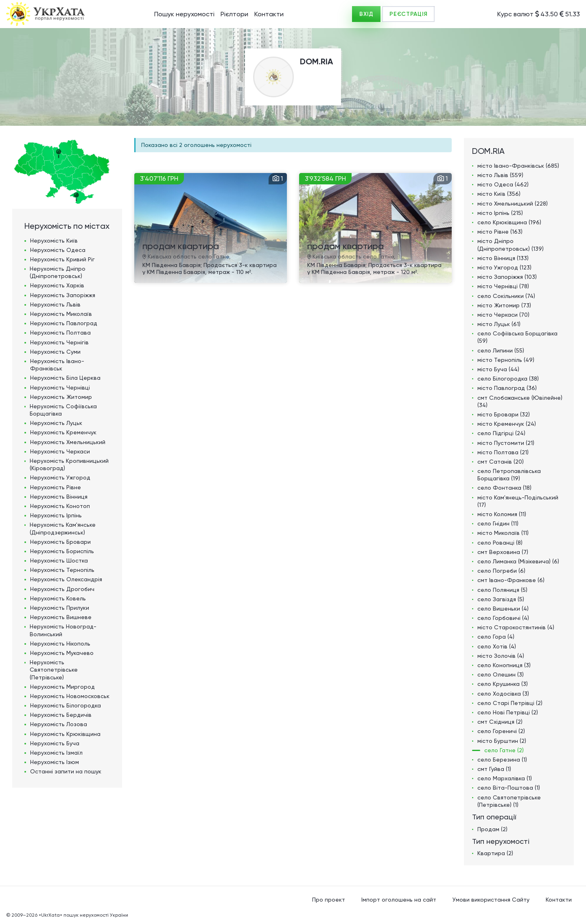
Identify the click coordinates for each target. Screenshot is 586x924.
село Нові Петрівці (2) (508, 712)
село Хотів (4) (497, 646)
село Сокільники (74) (506, 296)
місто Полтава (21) (503, 452)
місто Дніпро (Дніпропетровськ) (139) (511, 245)
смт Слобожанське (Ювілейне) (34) (520, 401)
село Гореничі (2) (501, 731)
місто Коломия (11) (502, 514)
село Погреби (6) (501, 571)
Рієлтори (234, 14)
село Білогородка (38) (508, 379)
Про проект (329, 900)
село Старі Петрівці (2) (510, 703)
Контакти (269, 14)
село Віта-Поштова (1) (509, 788)
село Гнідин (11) (498, 523)
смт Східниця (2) (500, 722)
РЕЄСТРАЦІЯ (408, 14)
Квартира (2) (495, 853)
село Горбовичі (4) (503, 618)
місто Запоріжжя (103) (507, 277)
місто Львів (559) (500, 175)
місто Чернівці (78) (503, 286)
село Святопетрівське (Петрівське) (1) (509, 801)
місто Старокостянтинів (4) (516, 627)
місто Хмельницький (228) (513, 204)
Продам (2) (492, 829)
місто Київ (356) (499, 194)
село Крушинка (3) (503, 684)
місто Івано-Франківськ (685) (518, 166)
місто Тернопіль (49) (506, 360)
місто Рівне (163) (500, 232)
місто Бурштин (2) (502, 741)
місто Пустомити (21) (506, 443)
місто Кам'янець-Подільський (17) (518, 501)
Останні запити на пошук (66, 771)
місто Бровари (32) (504, 414)
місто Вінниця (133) (503, 258)
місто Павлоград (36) (507, 388)
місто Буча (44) (498, 369)
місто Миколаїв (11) (503, 533)
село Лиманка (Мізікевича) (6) (518, 561)
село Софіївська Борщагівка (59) (517, 337)
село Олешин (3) (501, 674)
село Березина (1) (502, 760)
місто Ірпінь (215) (500, 213)
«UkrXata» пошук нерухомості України (83, 915)
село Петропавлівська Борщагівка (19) (509, 475)
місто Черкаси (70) (503, 315)
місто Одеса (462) (503, 184)
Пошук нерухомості (184, 14)
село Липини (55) (501, 350)
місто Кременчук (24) (507, 424)
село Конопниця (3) (504, 665)
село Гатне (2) (504, 750)
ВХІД (366, 14)
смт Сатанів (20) (501, 462)
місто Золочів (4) (501, 656)
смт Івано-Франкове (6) (511, 580)
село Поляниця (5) (502, 590)
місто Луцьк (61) (499, 324)
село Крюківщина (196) (509, 222)
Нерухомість (54, 241)
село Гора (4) (496, 637)
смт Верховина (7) (503, 552)
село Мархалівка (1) (505, 778)
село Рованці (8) (500, 543)
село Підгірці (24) (501, 433)
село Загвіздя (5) (501, 599)
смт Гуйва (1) (494, 769)
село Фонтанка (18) (504, 488)
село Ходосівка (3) (503, 694)
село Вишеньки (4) (503, 609)
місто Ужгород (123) (504, 267)
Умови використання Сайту (491, 900)
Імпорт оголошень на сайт (399, 900)
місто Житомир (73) (504, 305)
